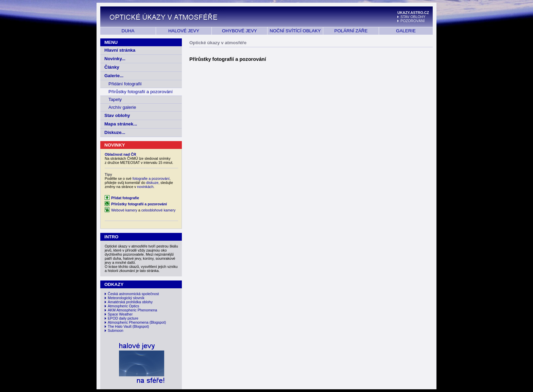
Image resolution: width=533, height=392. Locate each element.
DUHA (128, 31)
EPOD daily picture (123, 318)
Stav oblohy (117, 115)
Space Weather (120, 314)
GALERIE (406, 31)
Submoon (116, 330)
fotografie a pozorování (151, 178)
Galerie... (114, 76)
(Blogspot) (158, 322)
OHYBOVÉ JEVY (239, 31)
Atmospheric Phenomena (128, 322)
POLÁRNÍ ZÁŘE (351, 31)
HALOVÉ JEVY (184, 31)
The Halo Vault (120, 326)
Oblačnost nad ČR (120, 154)
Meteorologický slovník (126, 298)
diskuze (152, 183)
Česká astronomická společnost (133, 294)
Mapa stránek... (121, 124)
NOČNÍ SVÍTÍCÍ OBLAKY (295, 31)
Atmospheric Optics (123, 306)
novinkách (145, 187)
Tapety (115, 99)
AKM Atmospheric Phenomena (132, 310)
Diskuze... (115, 132)
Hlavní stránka (120, 50)
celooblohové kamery (159, 210)
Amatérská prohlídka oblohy (130, 302)
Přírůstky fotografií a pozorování (141, 92)
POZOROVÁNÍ (412, 21)
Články (112, 67)
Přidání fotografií (125, 84)
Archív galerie (122, 107)
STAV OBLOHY (413, 17)
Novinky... (115, 59)
